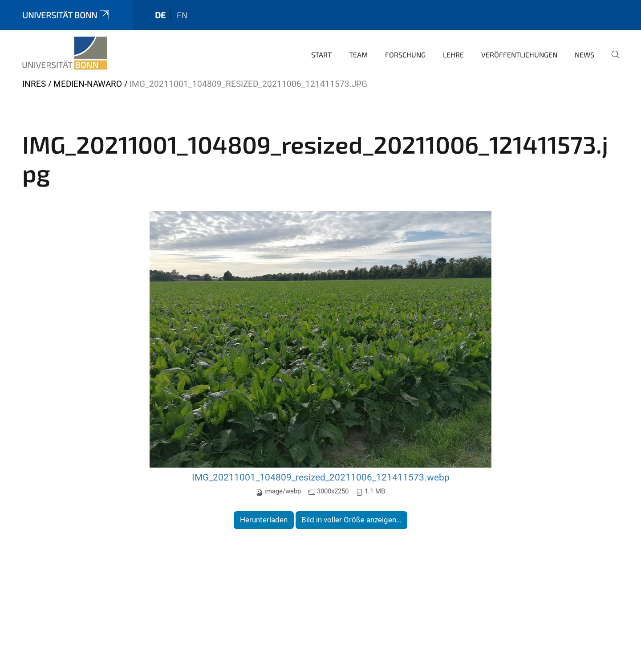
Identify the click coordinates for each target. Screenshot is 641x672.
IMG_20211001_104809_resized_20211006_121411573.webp (321, 477)
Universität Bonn (66, 15)
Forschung (405, 55)
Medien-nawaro (88, 84)
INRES (34, 84)
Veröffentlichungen (519, 55)
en (182, 15)
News (584, 55)
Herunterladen (264, 520)
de (160, 15)
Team (358, 55)
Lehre (453, 55)
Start (321, 55)
